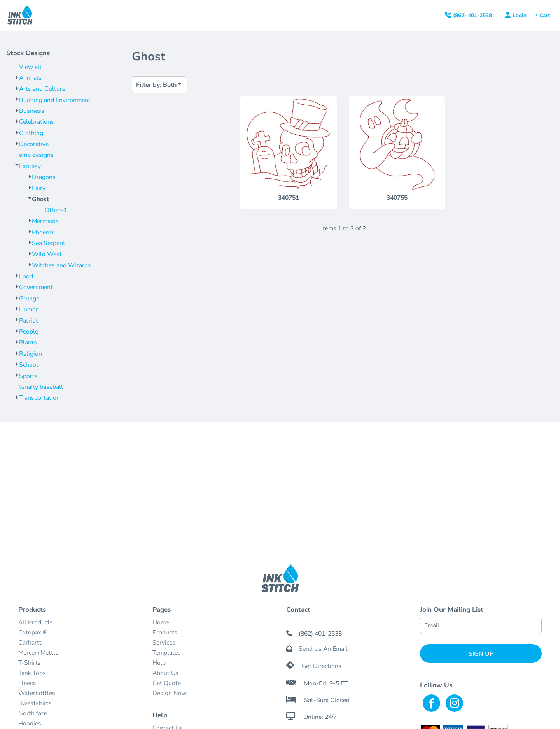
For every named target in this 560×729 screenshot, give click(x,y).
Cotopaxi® (33, 632)
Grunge (29, 299)
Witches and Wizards (61, 265)
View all (30, 67)
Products (165, 632)
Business (32, 111)
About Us (165, 673)
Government (36, 287)
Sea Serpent (49, 243)
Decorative (34, 144)
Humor (29, 309)
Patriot (29, 321)
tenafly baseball (41, 387)
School (29, 365)
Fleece (27, 683)
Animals (30, 78)
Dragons (44, 177)
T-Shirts (30, 663)
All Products (36, 622)
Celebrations (37, 122)
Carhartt (30, 643)
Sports (28, 376)
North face (33, 713)
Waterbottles (37, 693)
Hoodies (30, 724)
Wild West (47, 254)
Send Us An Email (323, 649)
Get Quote (167, 683)
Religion (31, 354)
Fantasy (30, 166)
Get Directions (322, 666)
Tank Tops (32, 673)
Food (26, 276)
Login (520, 15)
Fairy (39, 188)
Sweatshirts (35, 703)
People (29, 332)
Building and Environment (55, 100)
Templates (167, 653)
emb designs (36, 155)
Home (161, 622)
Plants (28, 343)
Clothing (31, 133)
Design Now (170, 693)
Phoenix (43, 232)
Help (159, 663)
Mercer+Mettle (38, 653)
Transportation (39, 398)
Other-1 (56, 210)
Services (164, 643)
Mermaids (45, 221)
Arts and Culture (42, 89)
